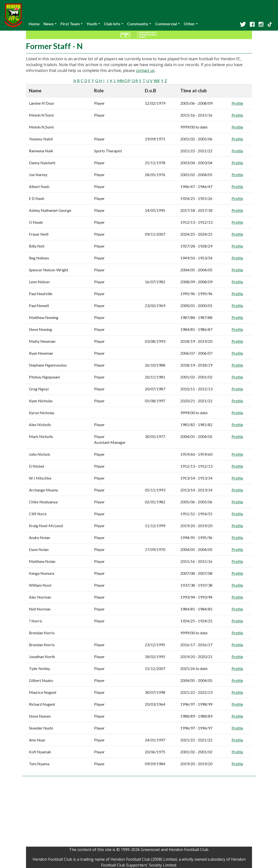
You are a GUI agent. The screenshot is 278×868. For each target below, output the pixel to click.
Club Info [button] (112, 24)
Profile (237, 103)
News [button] (49, 24)
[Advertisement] (139, 813)
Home (34, 24)
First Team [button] (70, 24)
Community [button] (138, 24)
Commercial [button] (166, 24)
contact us (145, 70)
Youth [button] (92, 24)
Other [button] (189, 24)
